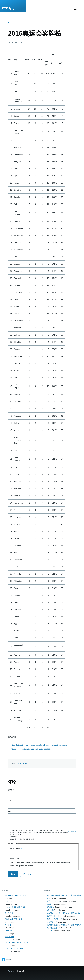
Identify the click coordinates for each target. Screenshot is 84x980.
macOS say (9, 937)
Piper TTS (9, 901)
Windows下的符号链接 (13, 919)
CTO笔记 (8, 8)
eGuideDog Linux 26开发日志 (16, 895)
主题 (10, 801)
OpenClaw (9, 931)
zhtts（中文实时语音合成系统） (17, 907)
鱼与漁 (49, 904)
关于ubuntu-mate (53, 901)
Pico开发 (8, 925)
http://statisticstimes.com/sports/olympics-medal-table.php (39, 745)
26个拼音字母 (52, 922)
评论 (10, 811)
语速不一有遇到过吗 (54, 919)
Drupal (19, 971)
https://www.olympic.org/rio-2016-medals (31, 749)
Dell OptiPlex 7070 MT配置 (15, 948)
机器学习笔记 (10, 913)
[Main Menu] (77, 10)
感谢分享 (50, 910)
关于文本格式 (72, 832)
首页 (10, 23)
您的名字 (11, 790)
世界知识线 (23, 764)
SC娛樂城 (50, 907)
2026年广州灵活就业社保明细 (16, 943)
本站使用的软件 (15, 849)
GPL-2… (50, 931)
